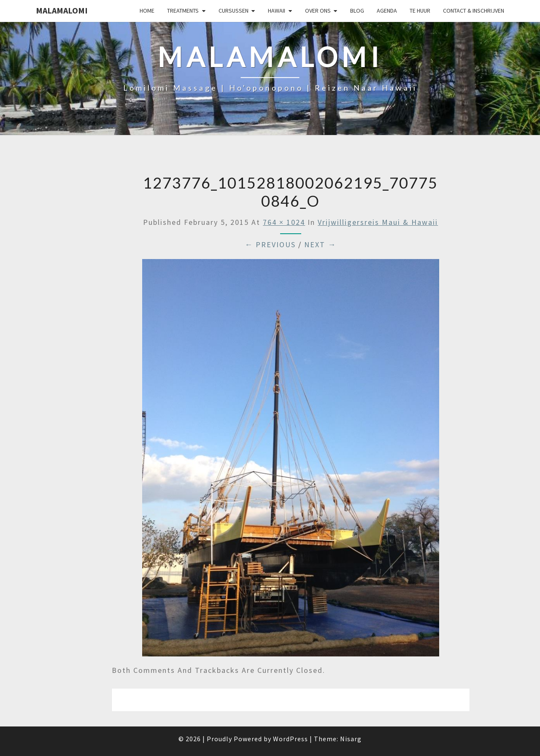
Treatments (183, 11)
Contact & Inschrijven (474, 11)
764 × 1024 (284, 222)
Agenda (387, 11)
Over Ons (318, 11)
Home (147, 11)
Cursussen (234, 11)
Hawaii (277, 11)
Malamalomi (62, 10)
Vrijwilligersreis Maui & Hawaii (378, 222)
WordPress (290, 739)
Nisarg (351, 739)
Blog (357, 11)
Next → (320, 244)
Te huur (420, 11)
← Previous (270, 244)
